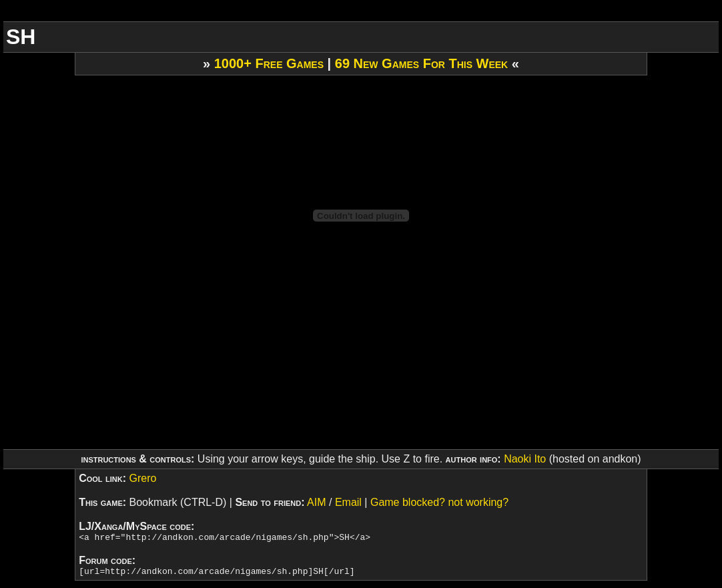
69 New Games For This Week (421, 63)
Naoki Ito (525, 459)
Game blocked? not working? (439, 502)
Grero (142, 478)
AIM (316, 502)
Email (348, 502)
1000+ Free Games (269, 63)
